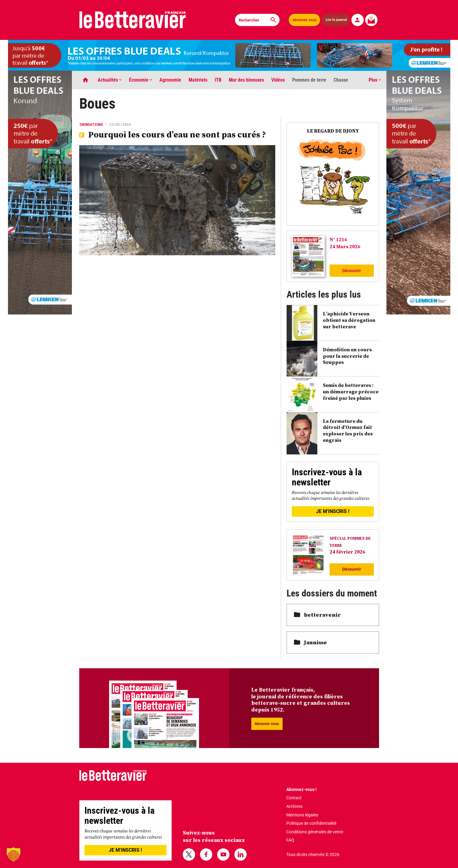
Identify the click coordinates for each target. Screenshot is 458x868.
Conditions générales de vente (315, 832)
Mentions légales (302, 815)
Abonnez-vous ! (301, 789)
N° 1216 (338, 239)
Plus (375, 80)
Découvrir (352, 271)
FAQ (290, 840)
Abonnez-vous (305, 20)
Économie (141, 80)
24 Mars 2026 (345, 246)
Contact (294, 798)
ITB (218, 80)
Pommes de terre (309, 80)
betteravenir (317, 615)
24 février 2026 (347, 552)
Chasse (341, 80)
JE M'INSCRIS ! (333, 511)
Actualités (110, 80)
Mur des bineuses (246, 80)
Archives (294, 806)
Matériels (198, 80)
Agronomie (170, 80)
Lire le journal (336, 20)
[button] (14, 854)
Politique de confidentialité (311, 823)
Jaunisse (310, 642)
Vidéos (278, 80)
